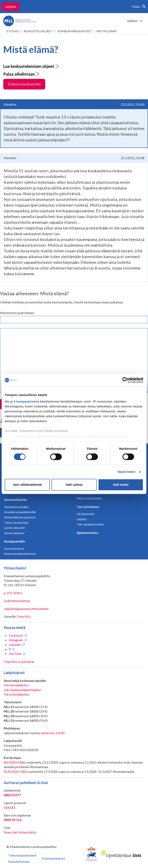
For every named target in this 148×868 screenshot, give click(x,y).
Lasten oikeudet (15, 528)
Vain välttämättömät (27, 485)
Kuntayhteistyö (14, 549)
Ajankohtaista (87, 533)
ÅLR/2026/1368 (15, 771)
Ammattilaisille (16, 499)
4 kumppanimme (26, 401)
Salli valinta (74, 485)
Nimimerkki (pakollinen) (17, 313)
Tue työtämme (88, 507)
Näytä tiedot (127, 472)
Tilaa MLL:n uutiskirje (19, 662)
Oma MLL (24, 616)
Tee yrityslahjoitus (16, 694)
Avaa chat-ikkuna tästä (20, 832)
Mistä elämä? (107, 31)
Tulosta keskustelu (24, 84)
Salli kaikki (121, 485)
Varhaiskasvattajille (16, 507)
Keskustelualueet (38, 31)
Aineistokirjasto (14, 533)
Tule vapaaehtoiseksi (90, 524)
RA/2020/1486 (14, 762)
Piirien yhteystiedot (89, 498)
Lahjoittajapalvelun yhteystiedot (26, 609)
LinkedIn (15, 645)
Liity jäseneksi (86, 514)
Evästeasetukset (53, 858)
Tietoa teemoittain (16, 523)
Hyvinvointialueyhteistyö (20, 554)
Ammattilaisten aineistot (20, 517)
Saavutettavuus (19, 861)
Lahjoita (11, 6)
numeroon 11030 (53, 733)
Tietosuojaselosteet (22, 855)
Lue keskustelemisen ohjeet (31, 66)
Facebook (16, 635)
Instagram (16, 640)
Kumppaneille (15, 541)
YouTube (15, 654)
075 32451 (14, 593)
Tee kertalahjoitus (16, 685)
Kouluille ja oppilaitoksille (20, 512)
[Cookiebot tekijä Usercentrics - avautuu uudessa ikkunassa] (125, 380)
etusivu (13, 31)
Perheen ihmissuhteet (75, 31)
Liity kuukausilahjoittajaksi (22, 690)
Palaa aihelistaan (21, 74)
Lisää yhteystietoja (17, 601)
